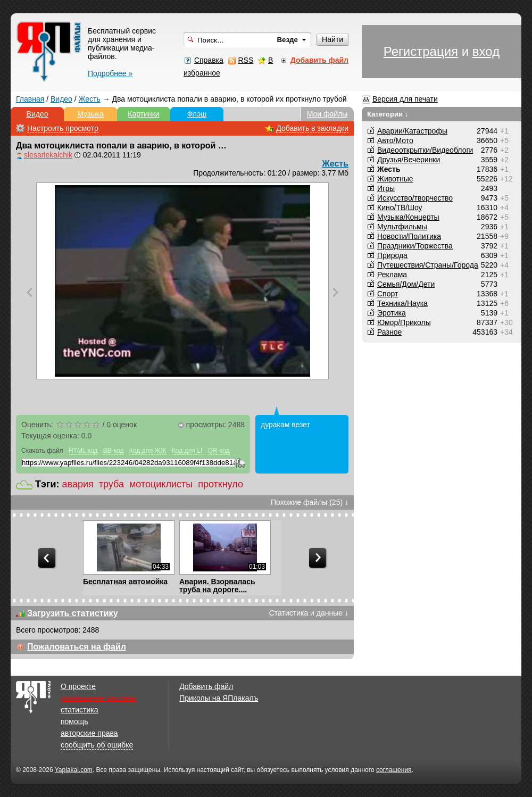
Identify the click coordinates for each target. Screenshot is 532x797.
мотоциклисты (161, 484)
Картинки (143, 114)
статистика (79, 710)
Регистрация (421, 51)
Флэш (197, 114)
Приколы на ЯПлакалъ (219, 698)
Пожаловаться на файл (77, 647)
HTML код (83, 451)
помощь (74, 721)
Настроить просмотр (63, 128)
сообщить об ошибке (97, 745)
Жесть (90, 99)
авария (78, 484)
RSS (246, 60)
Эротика (392, 313)
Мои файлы (327, 114)
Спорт (388, 294)
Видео (61, 99)
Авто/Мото (395, 140)
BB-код (114, 451)
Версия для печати (405, 99)
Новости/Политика (409, 236)
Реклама (392, 275)
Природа (392, 255)
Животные (395, 179)
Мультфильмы (402, 227)
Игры (386, 188)
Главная (30, 99)
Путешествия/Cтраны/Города (428, 265)
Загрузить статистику (73, 613)
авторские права (89, 733)
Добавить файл (206, 686)
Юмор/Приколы (404, 322)
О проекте (78, 686)
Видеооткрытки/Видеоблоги (425, 150)
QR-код (219, 451)
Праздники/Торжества (415, 246)
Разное (389, 332)
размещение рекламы (99, 698)
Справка (209, 60)
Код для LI (187, 451)
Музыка (90, 114)
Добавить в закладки (312, 128)
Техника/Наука (402, 303)
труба (111, 484)
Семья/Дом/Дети (406, 284)
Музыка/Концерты (408, 217)
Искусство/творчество (415, 198)
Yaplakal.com (74, 770)
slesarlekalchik (48, 155)
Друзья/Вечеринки (409, 160)
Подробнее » (110, 73)
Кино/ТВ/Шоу (400, 207)
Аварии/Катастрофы (412, 131)
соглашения (394, 770)
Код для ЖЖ (148, 451)
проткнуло (221, 484)
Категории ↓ (388, 114)
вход (486, 51)
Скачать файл (42, 451)
